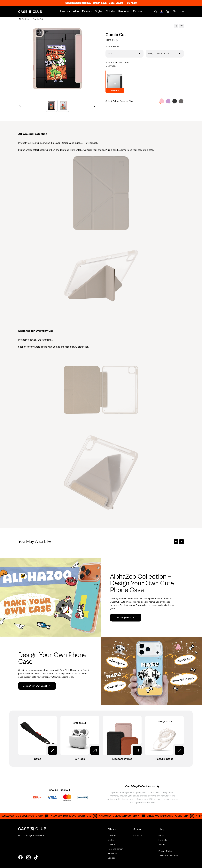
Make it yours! (126, 618)
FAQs (161, 836)
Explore (138, 12)
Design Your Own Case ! (37, 686)
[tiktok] (36, 857)
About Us (138, 836)
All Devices (24, 19)
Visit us (162, 844)
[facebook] (20, 857)
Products (124, 12)
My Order (163, 840)
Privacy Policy (165, 851)
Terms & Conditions (168, 856)
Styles (99, 12)
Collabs (110, 12)
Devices (87, 12)
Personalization (69, 12)
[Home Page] (30, 12)
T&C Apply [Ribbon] (131, 3)
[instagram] (28, 857)
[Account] (162, 12)
